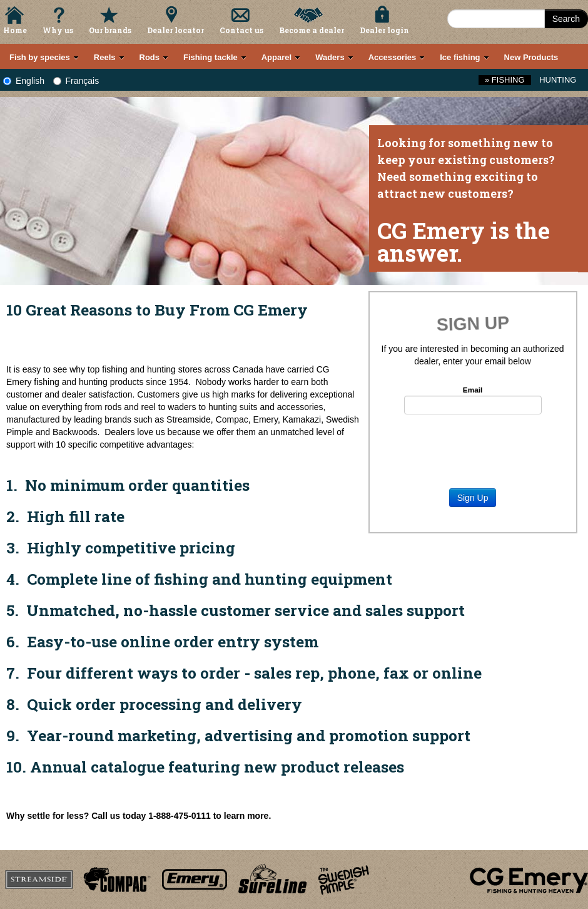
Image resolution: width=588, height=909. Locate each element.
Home (15, 30)
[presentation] (473, 445)
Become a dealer (312, 30)
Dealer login (384, 30)
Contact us (241, 30)
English (24, 81)
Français (76, 81)
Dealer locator (175, 30)
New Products (531, 57)
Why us (58, 30)
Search (566, 19)
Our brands (110, 30)
